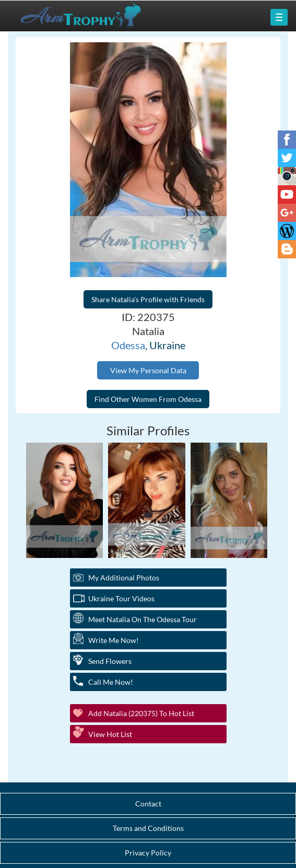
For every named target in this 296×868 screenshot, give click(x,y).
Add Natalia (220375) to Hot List (141, 713)
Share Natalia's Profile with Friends (148, 299)
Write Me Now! (114, 640)
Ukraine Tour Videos (121, 598)
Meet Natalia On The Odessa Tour (143, 619)
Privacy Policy (148, 853)
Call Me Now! (111, 682)
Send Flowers (110, 661)
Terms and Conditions (148, 828)
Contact (148, 804)
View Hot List (110, 734)
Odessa (128, 345)
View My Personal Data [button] (148, 370)
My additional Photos (124, 578)
